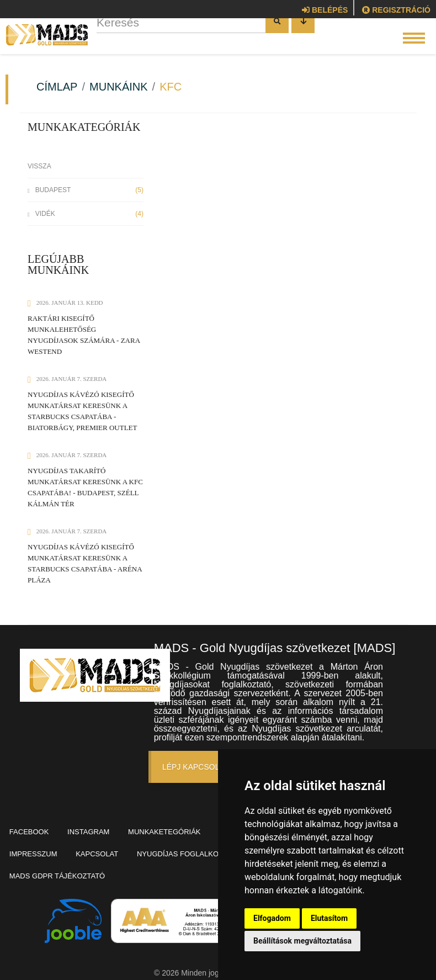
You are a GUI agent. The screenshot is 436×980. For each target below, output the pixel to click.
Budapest (86, 190)
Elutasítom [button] (329, 918)
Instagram (97, 828)
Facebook (32, 828)
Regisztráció (396, 10)
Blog (22, 844)
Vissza (39, 166)
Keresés (129, 37)
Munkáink (119, 87)
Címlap (57, 87)
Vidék (86, 214)
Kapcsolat (150, 844)
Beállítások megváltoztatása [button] (302, 941)
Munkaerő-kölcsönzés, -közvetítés (84, 860)
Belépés (325, 10)
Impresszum (80, 844)
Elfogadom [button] (272, 918)
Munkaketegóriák (179, 828)
